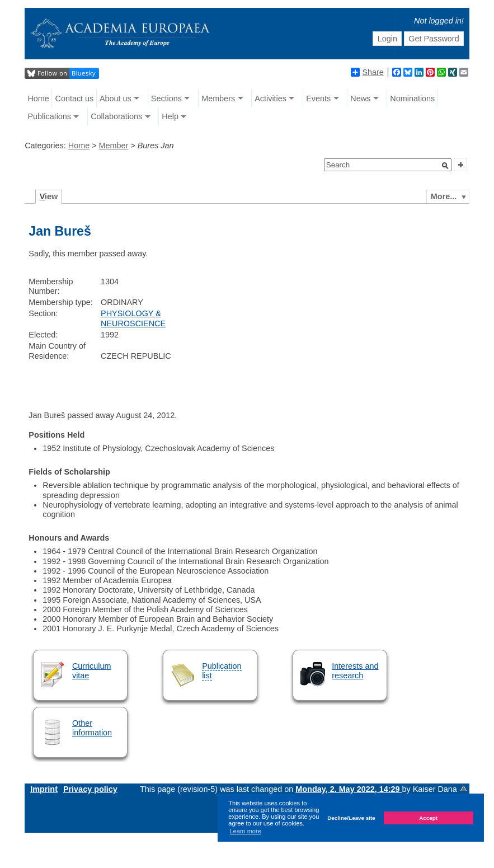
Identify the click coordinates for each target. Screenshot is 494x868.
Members (218, 98)
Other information (92, 728)
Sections (166, 98)
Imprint (44, 789)
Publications (49, 116)
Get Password (434, 39)
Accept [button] (428, 818)
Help (170, 116)
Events (318, 98)
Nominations (412, 98)
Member (114, 146)
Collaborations (116, 116)
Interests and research (355, 671)
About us (116, 98)
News (360, 98)
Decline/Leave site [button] (351, 818)
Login (387, 39)
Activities (270, 98)
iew (49, 196)
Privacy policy (90, 789)
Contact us (74, 98)
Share (367, 72)
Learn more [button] (246, 831)
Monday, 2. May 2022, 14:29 (349, 789)
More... (444, 196)
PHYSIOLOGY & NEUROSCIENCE (133, 318)
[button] (445, 166)
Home (38, 98)
